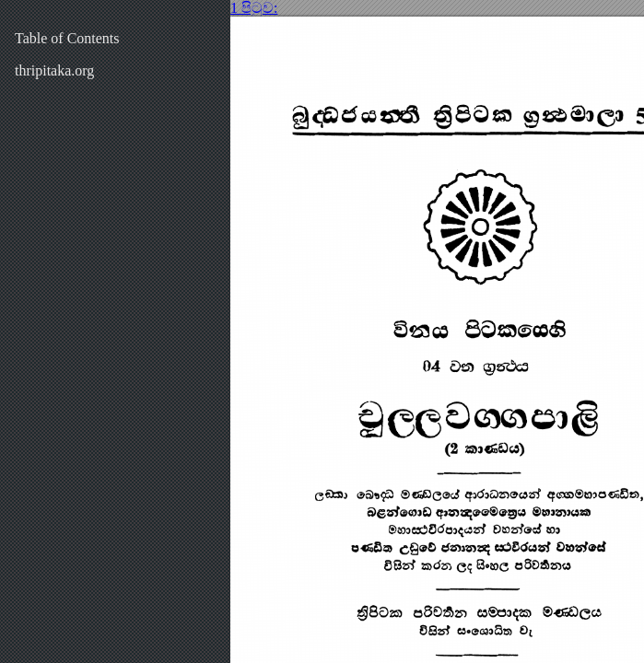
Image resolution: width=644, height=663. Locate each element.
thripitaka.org (54, 70)
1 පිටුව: (254, 8)
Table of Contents (67, 38)
